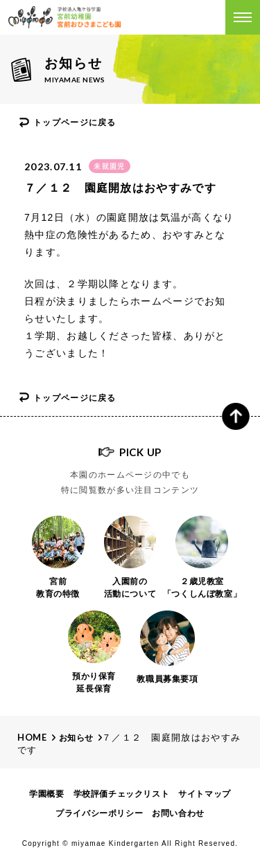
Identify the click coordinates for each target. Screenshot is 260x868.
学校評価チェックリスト (122, 794)
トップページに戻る (75, 123)
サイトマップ (205, 794)
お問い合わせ (178, 813)
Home (32, 737)
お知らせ (76, 738)
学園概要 (46, 794)
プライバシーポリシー (99, 813)
